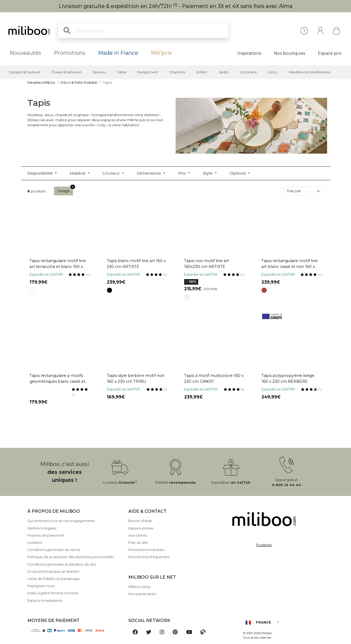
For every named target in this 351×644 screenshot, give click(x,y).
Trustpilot (264, 545)
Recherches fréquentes (149, 557)
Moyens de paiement (46, 535)
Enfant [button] (202, 72)
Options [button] (238, 173)
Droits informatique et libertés (53, 572)
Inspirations (249, 53)
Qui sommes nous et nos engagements (61, 521)
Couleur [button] (112, 173)
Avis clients (138, 535)
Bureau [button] (99, 72)
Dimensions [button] (149, 173)
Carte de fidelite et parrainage (54, 579)
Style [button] (208, 173)
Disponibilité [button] (41, 173)
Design (65, 190)
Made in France (118, 53)
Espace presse (141, 528)
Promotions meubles (146, 550)
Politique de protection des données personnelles (71, 557)
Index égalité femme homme (53, 593)
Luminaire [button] (248, 72)
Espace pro (330, 53)
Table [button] (122, 72)
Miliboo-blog (139, 587)
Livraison (35, 543)
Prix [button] (182, 173)
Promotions (70, 53)
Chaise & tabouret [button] (66, 72)
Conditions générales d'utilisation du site (62, 564)
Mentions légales (42, 528)
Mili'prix (161, 53)
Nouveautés (25, 53)
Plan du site (138, 543)
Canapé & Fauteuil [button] (24, 72)
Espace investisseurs (45, 601)
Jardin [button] (224, 72)
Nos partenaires (142, 594)
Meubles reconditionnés (310, 72)
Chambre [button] (177, 72)
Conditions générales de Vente (54, 550)
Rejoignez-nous (41, 586)
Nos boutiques (289, 53)
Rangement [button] (148, 72)
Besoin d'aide (140, 521)
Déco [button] (273, 72)
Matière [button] (78, 173)
